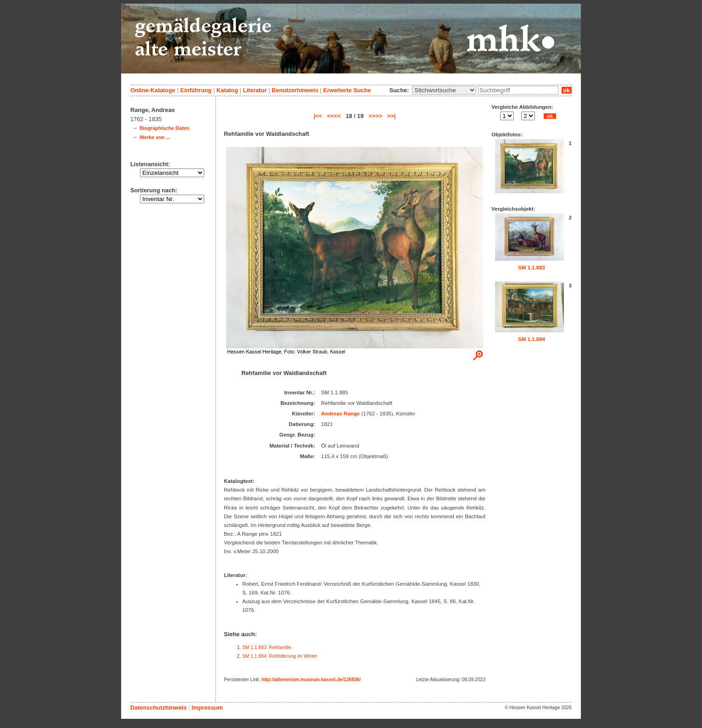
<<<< (334, 116)
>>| (392, 116)
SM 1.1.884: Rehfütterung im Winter (280, 656)
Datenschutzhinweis (159, 708)
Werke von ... (155, 137)
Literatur (255, 90)
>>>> (375, 116)
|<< (318, 116)
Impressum (207, 708)
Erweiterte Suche (347, 90)
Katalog (227, 90)
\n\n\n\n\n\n (444, 90)
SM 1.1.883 (532, 268)
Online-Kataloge (153, 90)
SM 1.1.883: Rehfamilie (267, 647)
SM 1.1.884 (532, 339)
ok (567, 90)
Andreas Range (340, 414)
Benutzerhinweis (295, 90)
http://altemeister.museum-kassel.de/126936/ (311, 680)
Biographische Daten (164, 128)
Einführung (196, 90)
